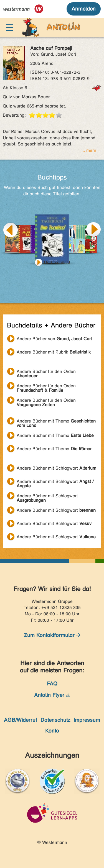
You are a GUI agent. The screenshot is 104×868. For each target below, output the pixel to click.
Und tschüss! (57, 263)
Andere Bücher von (54, 339)
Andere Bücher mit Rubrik (54, 352)
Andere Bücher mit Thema (56, 422)
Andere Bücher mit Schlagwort (56, 468)
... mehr (89, 150)
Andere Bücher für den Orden (46, 372)
